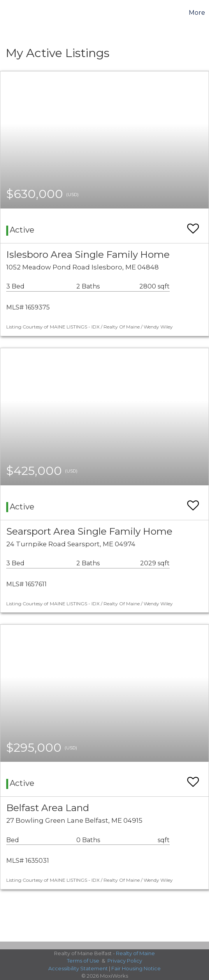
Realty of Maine (135, 953)
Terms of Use (83, 961)
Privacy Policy (125, 961)
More (197, 13)
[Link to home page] (7, 13)
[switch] (193, 225)
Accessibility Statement (78, 968)
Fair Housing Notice (136, 968)
